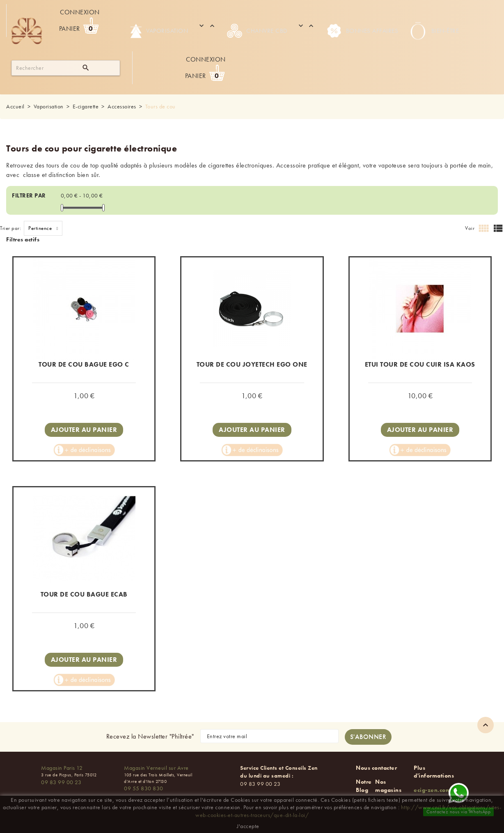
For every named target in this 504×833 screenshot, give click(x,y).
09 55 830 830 (144, 788)
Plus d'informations (434, 772)
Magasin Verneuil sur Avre (156, 768)
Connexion (80, 12)
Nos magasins (388, 786)
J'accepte (248, 826)
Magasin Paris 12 (62, 768)
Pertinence (45, 228)
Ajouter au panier (84, 430)
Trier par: (10, 228)
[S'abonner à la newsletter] (368, 737)
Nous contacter (376, 768)
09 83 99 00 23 (61, 782)
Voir (470, 228)
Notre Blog (364, 786)
